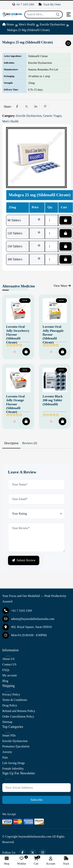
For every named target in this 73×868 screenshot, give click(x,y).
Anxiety (7, 752)
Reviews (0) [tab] (30, 443)
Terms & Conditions (15, 700)
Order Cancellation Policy (18, 716)
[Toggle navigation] (69, 14)
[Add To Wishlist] (68, 43)
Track (66, 861)
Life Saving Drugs (14, 763)
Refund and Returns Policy (19, 711)
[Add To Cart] (26, 352)
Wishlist (22, 861)
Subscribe (36, 800)
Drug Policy (10, 705)
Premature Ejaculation (16, 746)
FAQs (6, 670)
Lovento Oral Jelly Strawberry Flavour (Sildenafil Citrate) (18, 335)
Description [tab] (11, 443)
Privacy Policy (11, 694)
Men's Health (27, 24)
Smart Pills (9, 735)
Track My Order (50, 4)
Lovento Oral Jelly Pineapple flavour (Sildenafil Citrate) (53, 335)
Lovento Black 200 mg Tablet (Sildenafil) (53, 400)
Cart (36, 861)
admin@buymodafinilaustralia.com (28, 619)
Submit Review (24, 560)
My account (10, 675)
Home (8, 24)
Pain (5, 757)
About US (8, 659)
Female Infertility (13, 769)
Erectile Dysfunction (52, 24)
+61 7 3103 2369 (23, 4)
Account (51, 861)
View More (62, 286)
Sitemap (7, 722)
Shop (7, 861)
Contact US (9, 664)
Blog (5, 681)
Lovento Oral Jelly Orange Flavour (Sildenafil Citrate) (15, 404)
